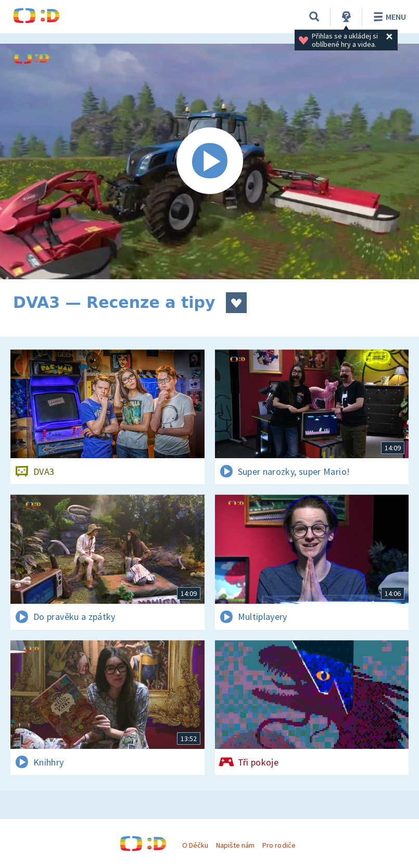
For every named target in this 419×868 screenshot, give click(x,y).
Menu (388, 17)
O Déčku (195, 845)
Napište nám (235, 845)
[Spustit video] (209, 161)
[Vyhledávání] (314, 17)
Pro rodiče (279, 845)
